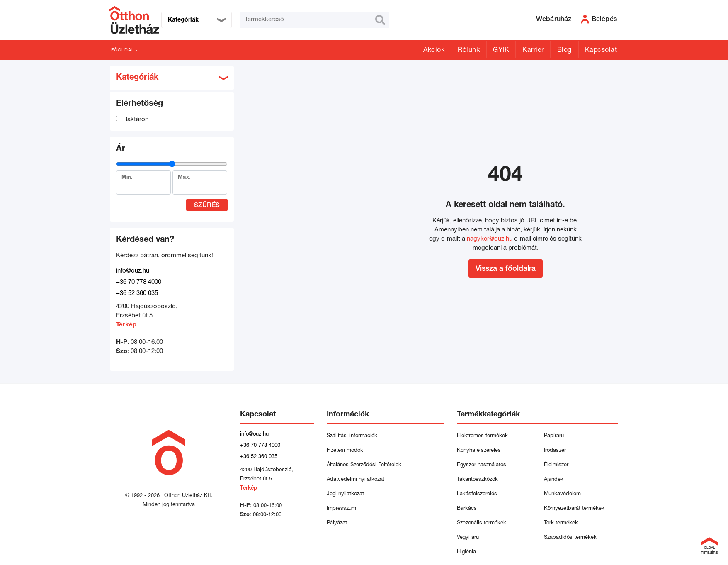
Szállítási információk (352, 436)
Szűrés (207, 206)
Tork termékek (561, 523)
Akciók (434, 51)
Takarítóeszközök (477, 480)
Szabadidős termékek (570, 538)
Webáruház (554, 20)
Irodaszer (555, 451)
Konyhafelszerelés (479, 451)
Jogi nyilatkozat (345, 494)
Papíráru (554, 436)
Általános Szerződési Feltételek (364, 465)
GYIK (501, 51)
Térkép (126, 325)
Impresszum (341, 509)
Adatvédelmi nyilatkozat (357, 480)
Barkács (467, 509)
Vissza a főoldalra (506, 269)
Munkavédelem (562, 494)
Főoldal (123, 50)
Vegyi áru (468, 538)
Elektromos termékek (482, 436)
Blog (564, 51)
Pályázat (337, 523)
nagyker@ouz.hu (490, 239)
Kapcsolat (601, 51)
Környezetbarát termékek (574, 509)
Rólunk (469, 51)
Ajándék (554, 480)
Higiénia (466, 552)
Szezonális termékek (482, 523)
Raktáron (132, 120)
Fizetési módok (345, 451)
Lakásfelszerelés (477, 494)
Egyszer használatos (482, 465)
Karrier (533, 51)
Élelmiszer (556, 465)
